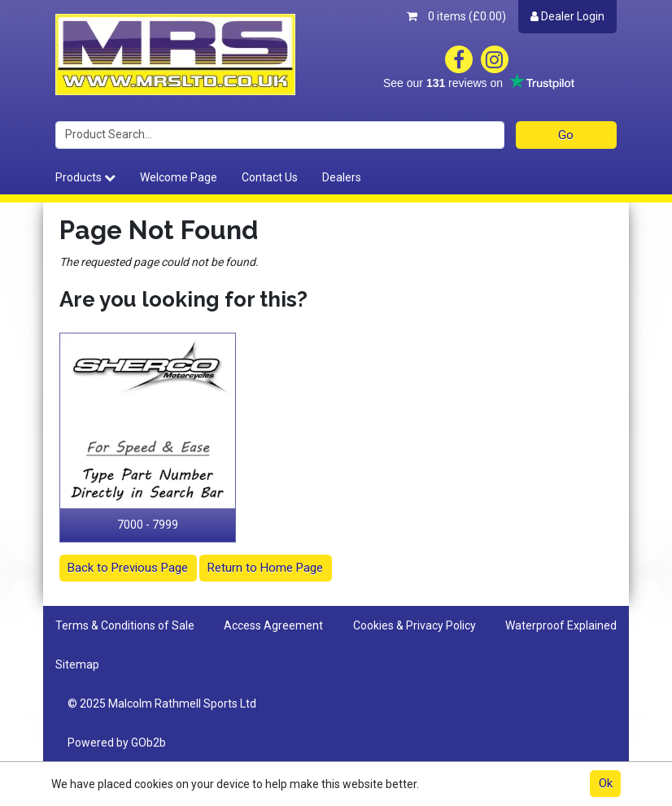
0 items (456, 16)
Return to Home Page (265, 568)
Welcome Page (179, 177)
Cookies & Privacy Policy (415, 625)
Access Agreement (273, 625)
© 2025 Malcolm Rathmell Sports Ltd (162, 704)
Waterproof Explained (561, 625)
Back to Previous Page (128, 568)
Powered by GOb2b (117, 743)
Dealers (342, 177)
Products (85, 177)
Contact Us (270, 177)
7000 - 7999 (148, 525)
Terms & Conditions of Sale (125, 625)
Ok (606, 783)
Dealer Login (567, 16)
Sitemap (77, 664)
